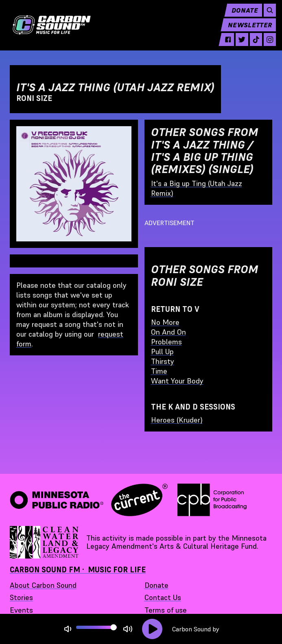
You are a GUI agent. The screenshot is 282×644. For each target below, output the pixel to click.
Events (21, 610)
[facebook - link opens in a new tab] (224, 46)
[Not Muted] (68, 629)
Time (159, 371)
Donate (241, 16)
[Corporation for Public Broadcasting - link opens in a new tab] (212, 500)
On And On (168, 332)
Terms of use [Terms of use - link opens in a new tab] (166, 610)
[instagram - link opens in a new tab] (266, 46)
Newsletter (246, 31)
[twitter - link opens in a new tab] (238, 46)
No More (165, 322)
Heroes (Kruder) (177, 420)
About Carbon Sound (43, 585)
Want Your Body (177, 381)
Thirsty (163, 361)
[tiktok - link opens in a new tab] (252, 46)
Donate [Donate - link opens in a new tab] (156, 585)
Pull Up (162, 352)
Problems (166, 342)
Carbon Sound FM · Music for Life (78, 570)
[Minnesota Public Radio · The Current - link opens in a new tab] (89, 500)
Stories (21, 597)
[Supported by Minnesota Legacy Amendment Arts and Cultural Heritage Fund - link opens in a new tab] (45, 542)
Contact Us (163, 597)
